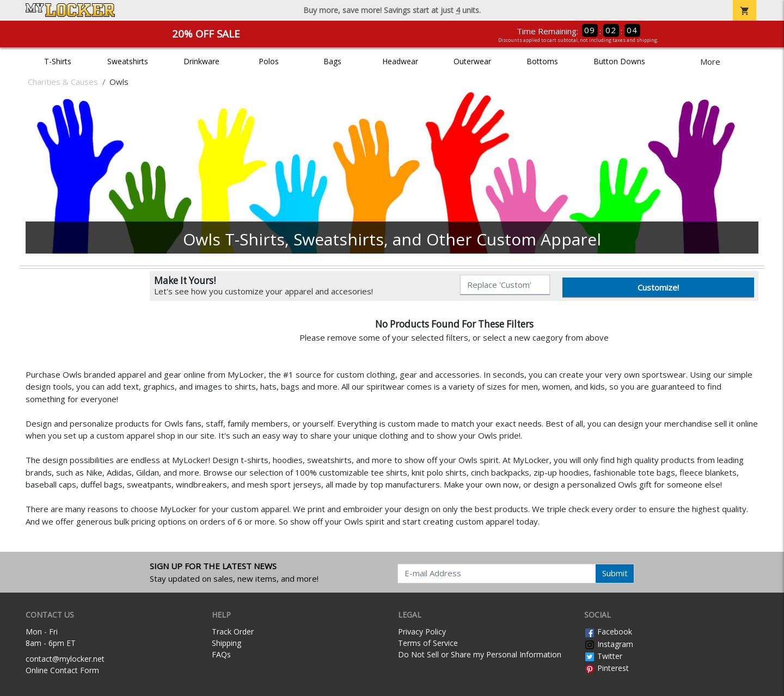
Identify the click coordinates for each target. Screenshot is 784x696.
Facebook (608, 632)
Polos (269, 61)
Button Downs (619, 61)
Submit (615, 573)
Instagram (609, 644)
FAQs (221, 654)
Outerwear (472, 61)
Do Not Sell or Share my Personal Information (480, 654)
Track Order (233, 632)
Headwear (400, 61)
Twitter (603, 656)
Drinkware (201, 61)
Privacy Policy (422, 632)
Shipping (226, 643)
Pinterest (607, 668)
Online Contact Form (62, 670)
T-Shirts (58, 61)
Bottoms (542, 61)
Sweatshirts (128, 61)
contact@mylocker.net (65, 659)
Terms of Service (428, 643)
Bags (332, 61)
